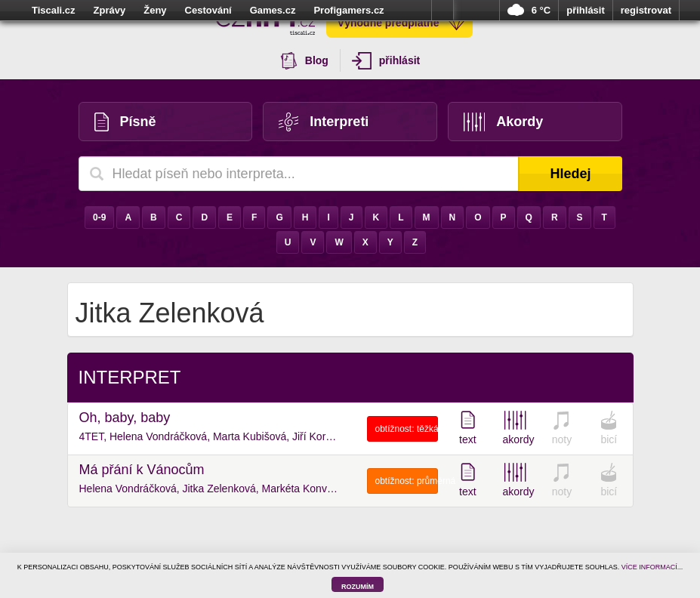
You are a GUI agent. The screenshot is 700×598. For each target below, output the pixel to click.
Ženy (155, 10)
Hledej (570, 174)
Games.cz (273, 10)
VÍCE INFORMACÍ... (652, 567)
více (443, 11)
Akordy (504, 122)
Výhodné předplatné (402, 23)
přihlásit (586, 10)
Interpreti (324, 122)
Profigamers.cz (348, 10)
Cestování (208, 10)
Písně (125, 122)
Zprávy (110, 10)
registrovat (646, 10)
